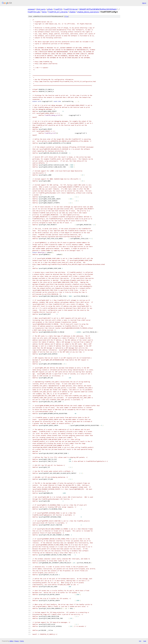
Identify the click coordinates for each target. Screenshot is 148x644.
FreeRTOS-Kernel (71, 9)
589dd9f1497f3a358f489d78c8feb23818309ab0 (98, 9)
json (145, 641)
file (66, 16)
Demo (44, 12)
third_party (41, 9)
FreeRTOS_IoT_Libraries (58, 12)
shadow (72, 12)
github (50, 9)
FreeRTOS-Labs (34, 12)
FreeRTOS (58, 9)
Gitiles (11, 641)
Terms (22, 641)
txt (140, 641)
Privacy (17, 641)
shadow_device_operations (88, 12)
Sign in (144, 3)
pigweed (31, 9)
